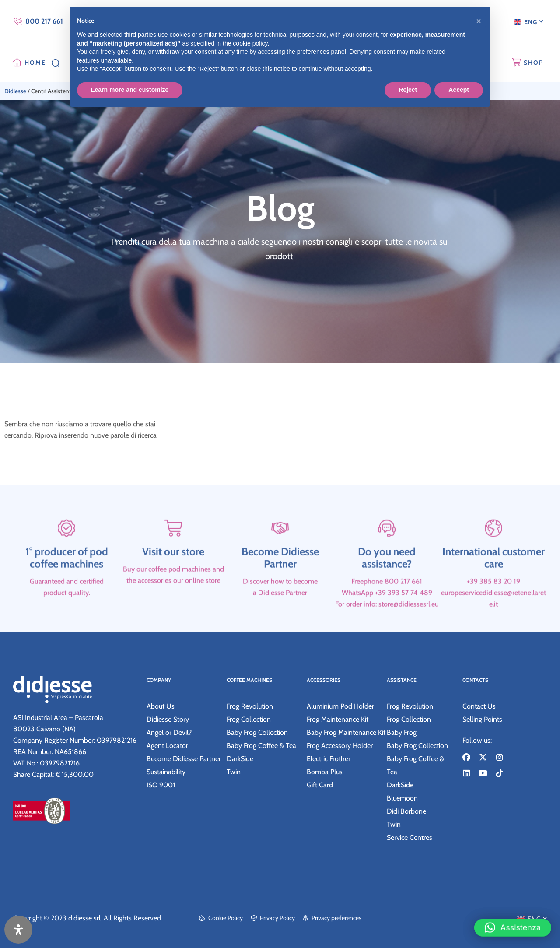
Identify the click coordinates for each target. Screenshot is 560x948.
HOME (35, 63)
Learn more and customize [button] (130, 90)
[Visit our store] (173, 553)
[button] (513, 923)
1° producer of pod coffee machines (67, 582)
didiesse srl (84, 918)
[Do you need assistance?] (387, 553)
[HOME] (17, 63)
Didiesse (15, 91)
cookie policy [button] (250, 43)
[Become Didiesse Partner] (280, 553)
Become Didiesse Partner (280, 582)
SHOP (534, 63)
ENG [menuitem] (531, 22)
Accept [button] (459, 90)
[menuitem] (528, 21)
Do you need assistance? (387, 582)
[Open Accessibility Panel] (18, 930)
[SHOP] (516, 63)
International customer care (493, 582)
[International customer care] (493, 553)
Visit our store (173, 576)
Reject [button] (408, 90)
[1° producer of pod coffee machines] (66, 553)
